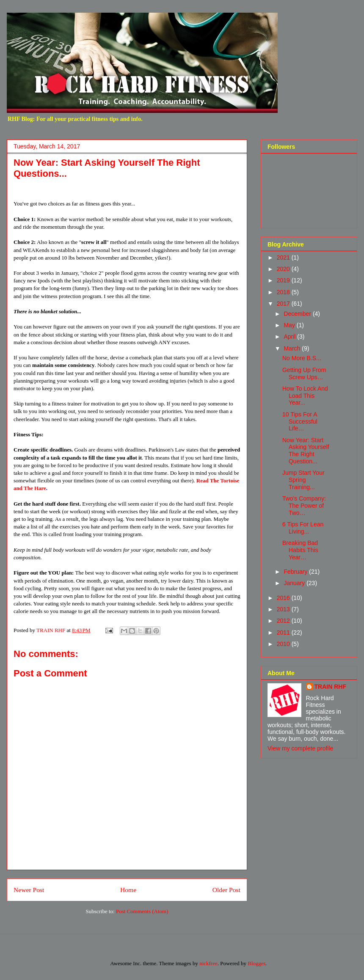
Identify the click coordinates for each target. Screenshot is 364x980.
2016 (284, 598)
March (293, 348)
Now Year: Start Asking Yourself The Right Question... (306, 451)
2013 (284, 609)
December (298, 314)
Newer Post (29, 890)
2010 (284, 644)
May (290, 325)
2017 (284, 304)
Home (128, 890)
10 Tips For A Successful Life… (300, 422)
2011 (284, 632)
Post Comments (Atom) (142, 911)
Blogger (256, 963)
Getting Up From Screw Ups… (304, 374)
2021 (284, 257)
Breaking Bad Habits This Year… (300, 550)
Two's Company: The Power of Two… (304, 506)
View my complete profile (300, 748)
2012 (284, 621)
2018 (284, 292)
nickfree (208, 963)
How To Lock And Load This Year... (305, 396)
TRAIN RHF (330, 687)
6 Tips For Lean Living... (303, 528)
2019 (284, 280)
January (295, 583)
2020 (284, 269)
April (290, 337)
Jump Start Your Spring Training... (303, 480)
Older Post (226, 890)
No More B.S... (302, 358)
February (296, 572)
